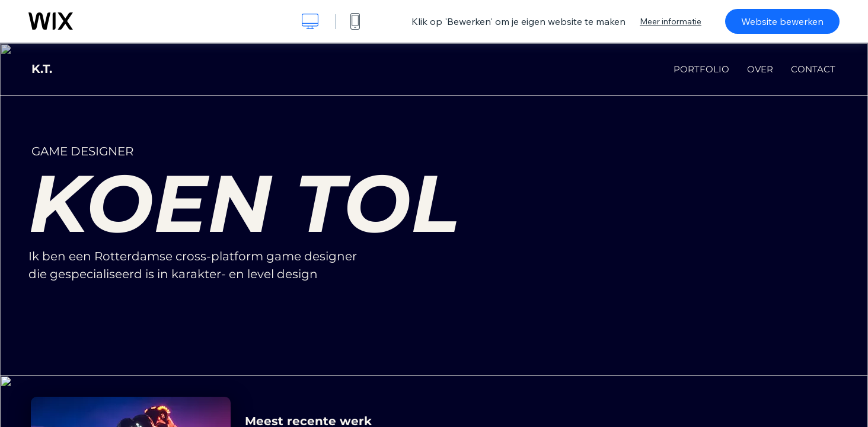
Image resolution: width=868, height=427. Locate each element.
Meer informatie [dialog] (671, 21)
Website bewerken (782, 21)
